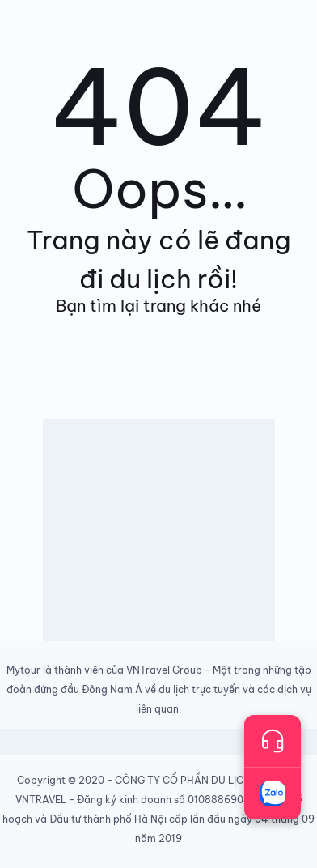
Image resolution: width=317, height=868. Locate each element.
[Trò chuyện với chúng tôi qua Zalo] (273, 794)
